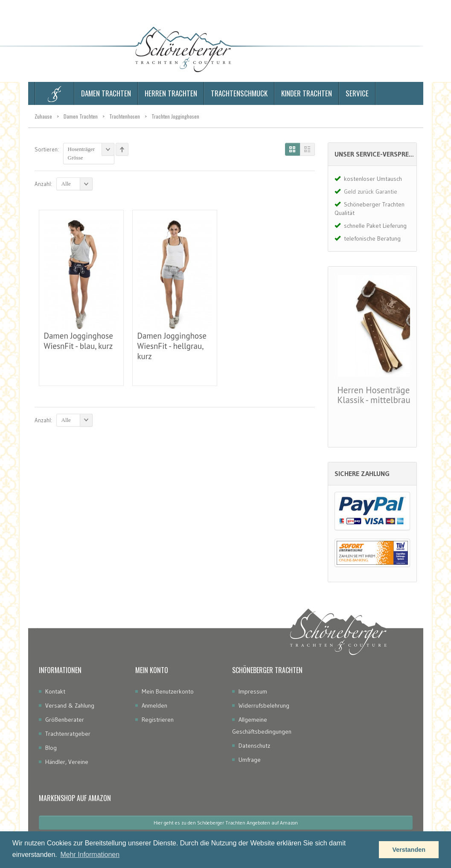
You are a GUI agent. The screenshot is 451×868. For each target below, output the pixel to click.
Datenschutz (254, 746)
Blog (51, 748)
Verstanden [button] (409, 850)
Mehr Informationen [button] (90, 855)
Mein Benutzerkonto (168, 691)
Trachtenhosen (125, 116)
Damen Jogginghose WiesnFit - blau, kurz (79, 341)
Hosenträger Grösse (91, 152)
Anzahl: (43, 184)
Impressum (253, 691)
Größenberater (65, 720)
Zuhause (43, 116)
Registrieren (158, 720)
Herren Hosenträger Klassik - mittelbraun (377, 395)
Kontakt (55, 691)
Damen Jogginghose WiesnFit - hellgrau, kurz (172, 346)
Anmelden (154, 705)
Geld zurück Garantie (371, 192)
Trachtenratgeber (68, 734)
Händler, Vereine (67, 762)
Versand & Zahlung (70, 705)
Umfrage (250, 760)
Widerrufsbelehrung (264, 705)
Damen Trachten (81, 116)
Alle (77, 184)
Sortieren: (47, 149)
